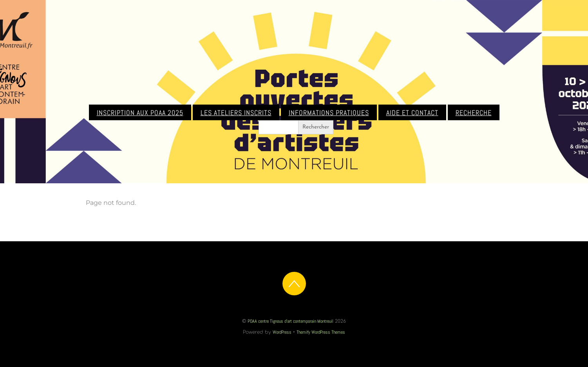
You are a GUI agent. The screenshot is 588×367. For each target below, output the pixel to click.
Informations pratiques (329, 113)
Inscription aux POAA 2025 (140, 113)
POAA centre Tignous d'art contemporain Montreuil (290, 321)
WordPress (282, 332)
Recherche (474, 113)
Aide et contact (412, 113)
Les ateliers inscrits (236, 113)
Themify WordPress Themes (321, 332)
